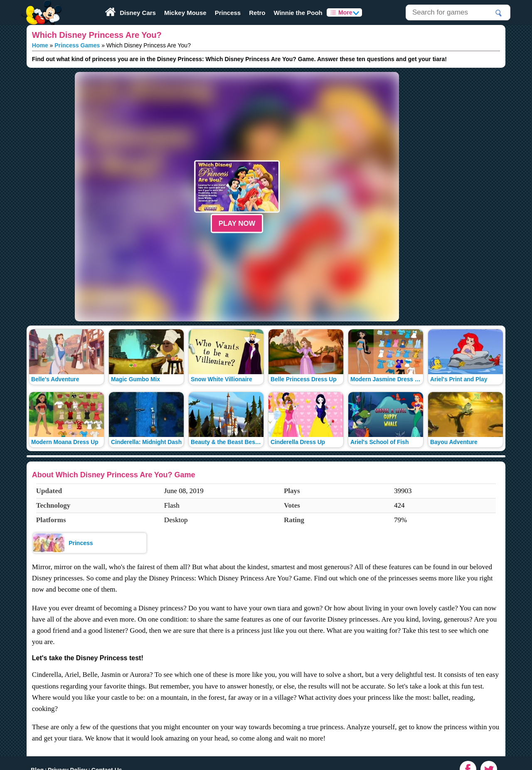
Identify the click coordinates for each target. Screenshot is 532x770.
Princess (228, 13)
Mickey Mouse (185, 13)
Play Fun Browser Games (41, 6)
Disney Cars (138, 13)
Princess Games (77, 45)
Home (40, 45)
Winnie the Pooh (298, 13)
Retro (257, 13)
